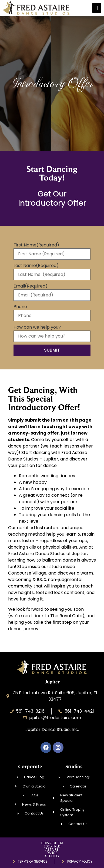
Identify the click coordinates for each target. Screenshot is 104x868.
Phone (20, 307)
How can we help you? (37, 327)
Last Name (36, 266)
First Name (36, 245)
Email (31, 286)
